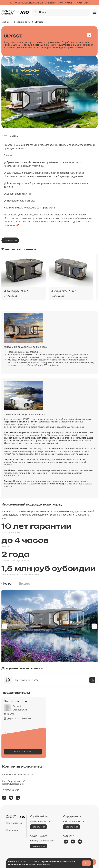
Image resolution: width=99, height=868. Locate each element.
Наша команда (14, 823)
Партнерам (12, 830)
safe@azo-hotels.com (41, 821)
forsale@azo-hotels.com (42, 841)
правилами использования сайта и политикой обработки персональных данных (42, 863)
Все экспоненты (22, 22)
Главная (6, 22)
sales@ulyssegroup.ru (13, 784)
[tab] (7, 584)
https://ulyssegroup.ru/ (13, 781)
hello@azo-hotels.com (74, 821)
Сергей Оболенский (20, 708)
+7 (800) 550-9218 (11, 790)
